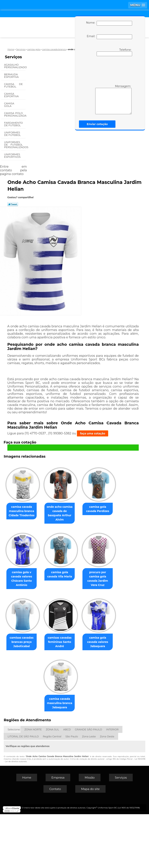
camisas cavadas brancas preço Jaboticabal (39, 696)
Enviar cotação (97, 124)
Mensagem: (113, 99)
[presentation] (108, 70)
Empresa (58, 831)
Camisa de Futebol (13, 85)
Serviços (13, 57)
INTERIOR (112, 783)
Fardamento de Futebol (13, 124)
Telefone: (114, 52)
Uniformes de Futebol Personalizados (15, 145)
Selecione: (14, 783)
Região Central (52, 790)
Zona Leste (89, 790)
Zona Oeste (107, 790)
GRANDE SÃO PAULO (88, 783)
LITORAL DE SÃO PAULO (23, 790)
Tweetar (13, 204)
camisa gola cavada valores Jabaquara (39, 755)
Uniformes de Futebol (13, 134)
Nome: (109, 23)
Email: (109, 37)
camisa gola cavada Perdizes (39, 569)
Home (27, 831)
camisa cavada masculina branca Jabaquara (80, 757)
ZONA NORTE (33, 783)
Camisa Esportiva (12, 95)
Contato (55, 843)
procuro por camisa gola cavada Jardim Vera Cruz (80, 636)
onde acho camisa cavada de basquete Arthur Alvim (80, 510)
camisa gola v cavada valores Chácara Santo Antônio (80, 573)
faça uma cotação (93, 433)
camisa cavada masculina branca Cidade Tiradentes (39, 510)
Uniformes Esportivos (13, 156)
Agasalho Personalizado (15, 66)
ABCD (67, 783)
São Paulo (72, 790)
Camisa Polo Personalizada (15, 114)
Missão (90, 831)
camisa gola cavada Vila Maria (39, 634)
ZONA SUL (52, 783)
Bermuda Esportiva (12, 76)
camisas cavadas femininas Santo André (80, 696)
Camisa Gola (9, 105)
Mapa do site (90, 843)
